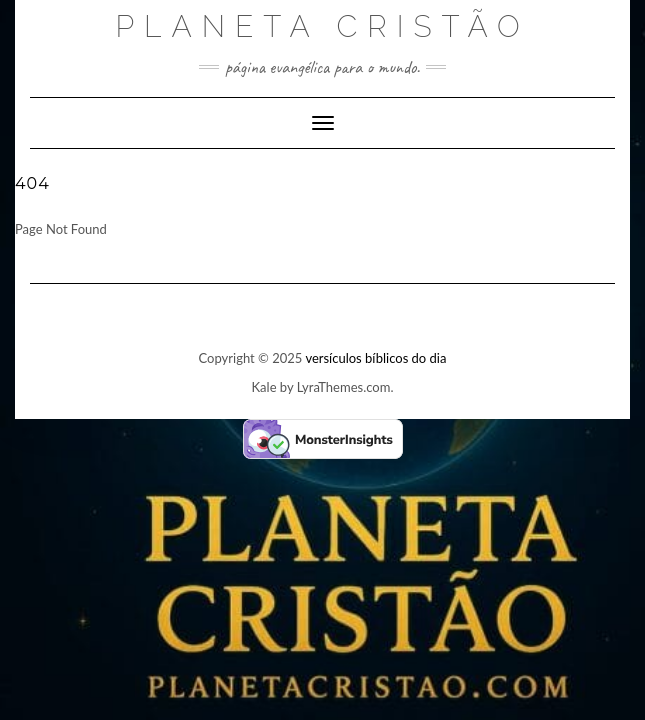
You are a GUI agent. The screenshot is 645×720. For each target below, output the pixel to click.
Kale (264, 387)
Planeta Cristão (322, 26)
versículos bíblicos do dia (375, 358)
